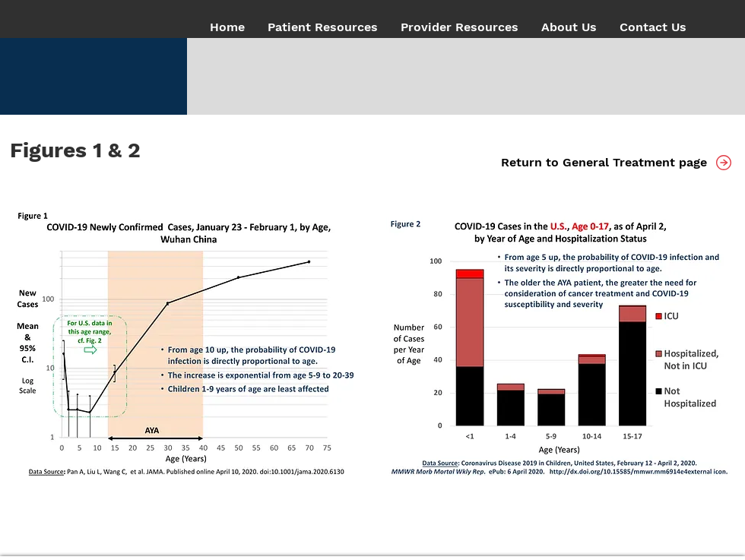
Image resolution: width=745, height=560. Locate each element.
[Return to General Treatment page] (604, 163)
